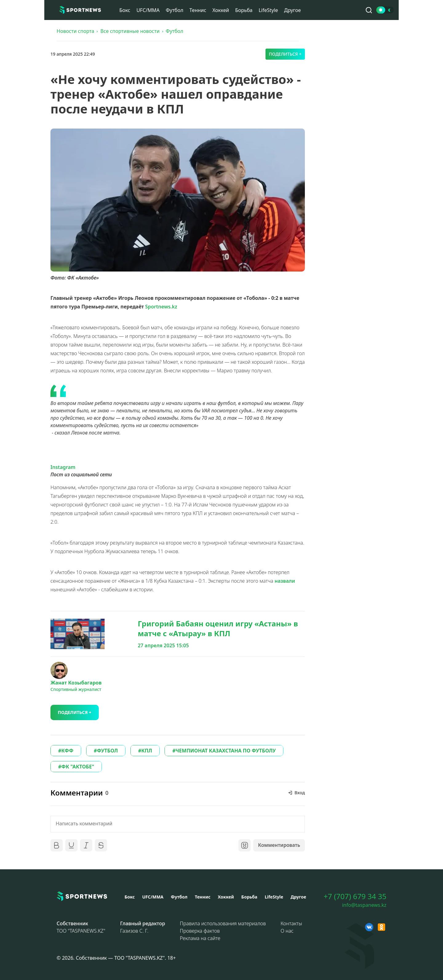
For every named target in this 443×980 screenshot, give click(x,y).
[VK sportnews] (369, 927)
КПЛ (147, 751)
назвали (285, 581)
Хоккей (221, 10)
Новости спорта (75, 31)
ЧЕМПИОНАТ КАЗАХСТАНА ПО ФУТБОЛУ (226, 751)
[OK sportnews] (381, 927)
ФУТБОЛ (107, 751)
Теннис (198, 10)
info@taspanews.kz (364, 905)
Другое (293, 10)
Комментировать (279, 845)
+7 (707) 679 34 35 (355, 896)
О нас (287, 931)
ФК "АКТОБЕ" (78, 767)
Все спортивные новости (130, 31)
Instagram (63, 467)
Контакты (291, 923)
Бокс (125, 10)
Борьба (244, 10)
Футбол (175, 10)
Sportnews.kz (161, 307)
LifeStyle (268, 10)
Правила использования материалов (223, 923)
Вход (300, 793)
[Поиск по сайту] (369, 10)
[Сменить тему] (385, 10)
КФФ (67, 751)
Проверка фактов (200, 931)
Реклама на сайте (200, 938)
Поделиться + (285, 54)
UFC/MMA (148, 10)
